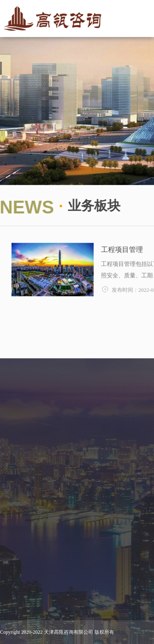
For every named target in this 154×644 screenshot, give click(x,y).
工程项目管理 (122, 252)
